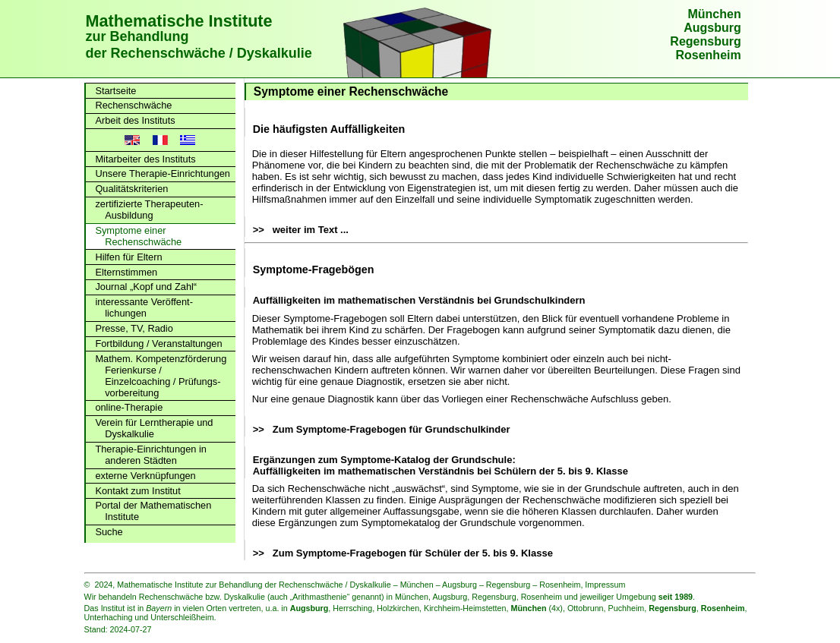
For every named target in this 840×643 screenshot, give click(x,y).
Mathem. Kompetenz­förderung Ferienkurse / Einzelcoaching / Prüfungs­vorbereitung (161, 376)
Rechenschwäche (133, 105)
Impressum (605, 585)
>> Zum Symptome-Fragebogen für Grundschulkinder (382, 429)
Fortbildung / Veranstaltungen (158, 344)
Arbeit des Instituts (135, 120)
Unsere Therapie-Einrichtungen (163, 173)
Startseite (115, 91)
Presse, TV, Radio (134, 328)
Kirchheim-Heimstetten (465, 608)
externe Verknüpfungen (145, 476)
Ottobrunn (586, 608)
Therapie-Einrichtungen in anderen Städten (151, 455)
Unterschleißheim (182, 617)
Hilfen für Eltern (128, 257)
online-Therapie (129, 407)
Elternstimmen (126, 272)
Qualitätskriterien (131, 189)
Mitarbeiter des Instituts (145, 159)
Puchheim (627, 608)
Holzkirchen (398, 608)
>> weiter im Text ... (301, 230)
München (714, 14)
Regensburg (705, 41)
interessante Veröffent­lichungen (144, 307)
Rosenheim (708, 55)
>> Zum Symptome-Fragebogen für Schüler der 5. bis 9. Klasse (403, 553)
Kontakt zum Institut (137, 491)
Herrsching (352, 608)
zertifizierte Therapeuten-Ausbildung (149, 210)
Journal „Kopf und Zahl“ (146, 287)
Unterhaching (109, 617)
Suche (109, 532)
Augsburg (712, 28)
